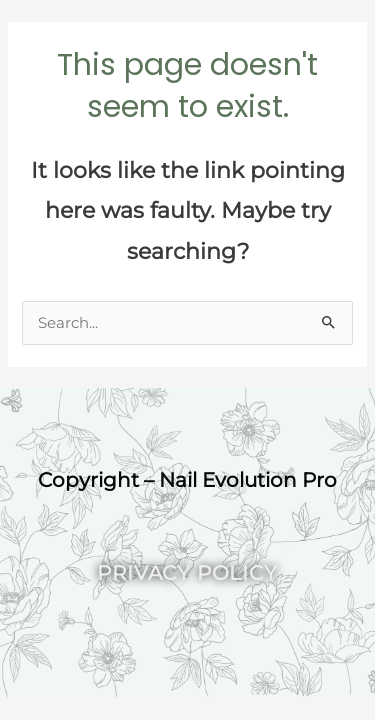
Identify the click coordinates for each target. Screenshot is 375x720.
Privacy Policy (187, 573)
